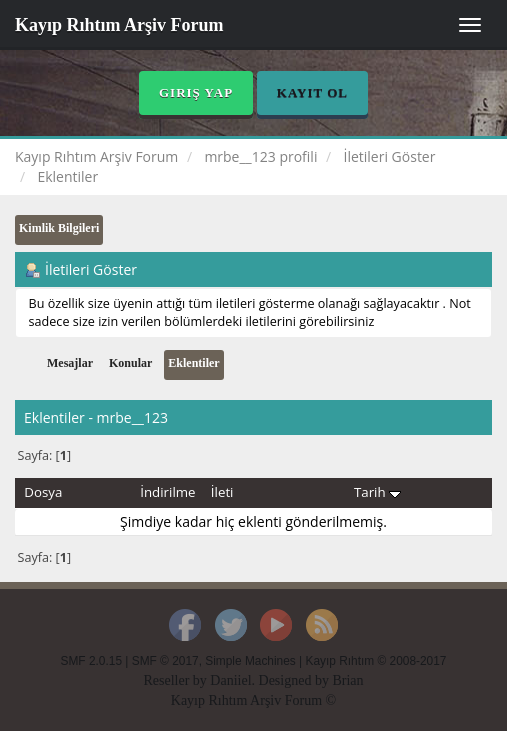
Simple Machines (250, 661)
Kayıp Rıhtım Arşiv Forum (119, 25)
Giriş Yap (196, 92)
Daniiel (230, 680)
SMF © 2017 (165, 661)
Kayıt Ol (312, 92)
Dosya (43, 492)
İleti (222, 492)
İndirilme (167, 492)
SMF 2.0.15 (91, 661)
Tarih (377, 492)
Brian (347, 680)
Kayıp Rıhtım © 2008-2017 (375, 661)
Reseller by (176, 680)
